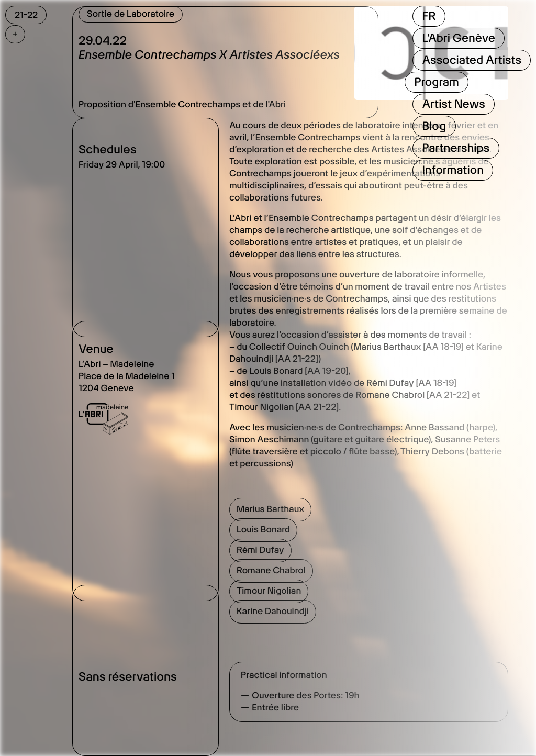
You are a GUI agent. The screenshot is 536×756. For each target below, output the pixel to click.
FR (429, 16)
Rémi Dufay (260, 550)
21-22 (26, 15)
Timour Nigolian (269, 591)
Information (453, 170)
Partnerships (456, 148)
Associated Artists (472, 60)
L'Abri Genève (458, 38)
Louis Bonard (263, 530)
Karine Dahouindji (273, 612)
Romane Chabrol (271, 571)
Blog (434, 126)
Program (436, 82)
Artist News (453, 104)
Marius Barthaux (270, 509)
